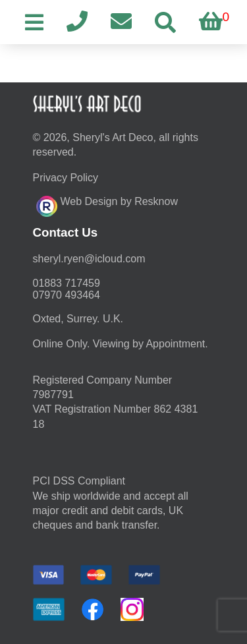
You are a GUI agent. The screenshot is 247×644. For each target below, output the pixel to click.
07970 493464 (67, 295)
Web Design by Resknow (107, 204)
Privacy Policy (66, 178)
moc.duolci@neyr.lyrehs (89, 259)
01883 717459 (67, 283)
